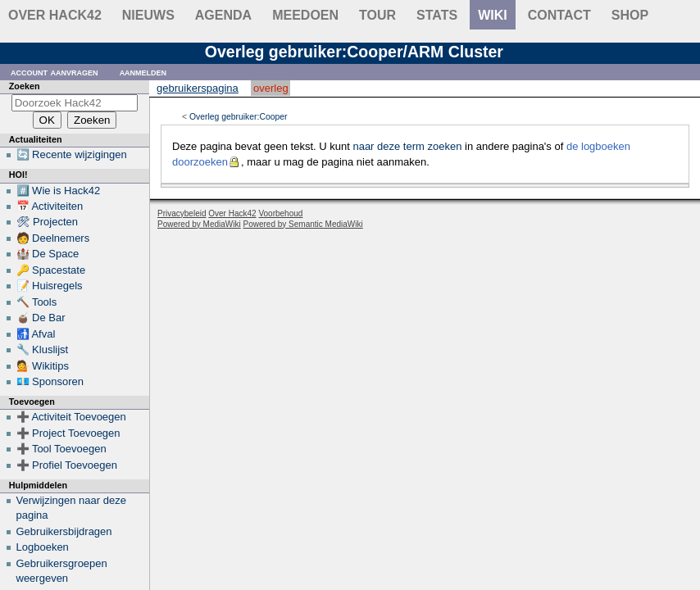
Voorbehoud (280, 213)
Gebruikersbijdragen (64, 531)
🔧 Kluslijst (43, 349)
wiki (493, 15)
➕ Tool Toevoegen (61, 449)
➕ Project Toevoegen (68, 433)
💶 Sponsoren (50, 381)
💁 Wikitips (43, 366)
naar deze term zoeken (407, 146)
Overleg (271, 88)
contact (559, 15)
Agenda (223, 15)
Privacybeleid (182, 213)
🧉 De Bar (41, 318)
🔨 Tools (37, 302)
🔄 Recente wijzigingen (72, 154)
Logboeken (43, 547)
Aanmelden (143, 72)
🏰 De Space (48, 254)
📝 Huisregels (50, 286)
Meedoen (305, 15)
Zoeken (25, 86)
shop (630, 15)
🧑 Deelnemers (53, 238)
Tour (377, 15)
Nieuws (148, 15)
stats (437, 15)
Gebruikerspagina (198, 88)
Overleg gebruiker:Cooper (239, 117)
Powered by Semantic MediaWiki (303, 224)
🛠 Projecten (48, 222)
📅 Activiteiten (50, 206)
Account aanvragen (55, 72)
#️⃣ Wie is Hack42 (59, 191)
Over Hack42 (55, 15)
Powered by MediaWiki (199, 224)
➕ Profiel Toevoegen (67, 465)
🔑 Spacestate (51, 270)
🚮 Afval (36, 334)
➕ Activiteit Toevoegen (71, 417)
